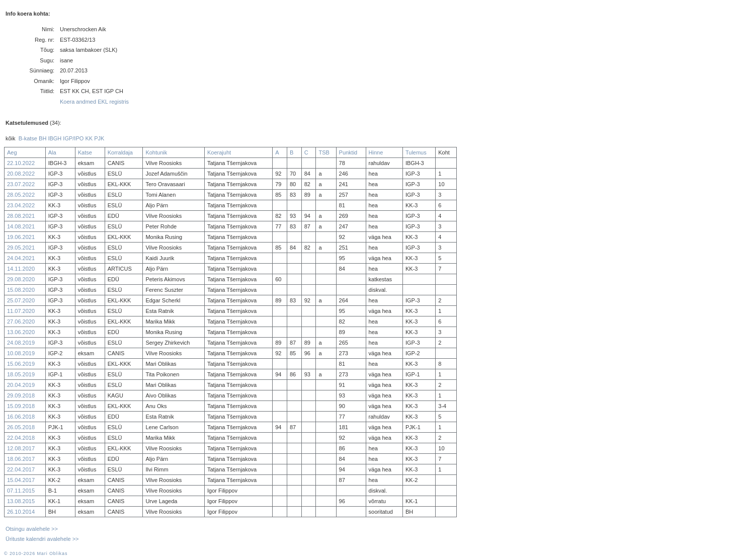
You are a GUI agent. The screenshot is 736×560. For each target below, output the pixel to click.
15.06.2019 (21, 364)
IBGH (55, 138)
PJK (99, 138)
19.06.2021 (21, 237)
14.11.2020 (21, 269)
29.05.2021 (21, 248)
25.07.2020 (21, 300)
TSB (324, 152)
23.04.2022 (21, 205)
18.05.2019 (21, 374)
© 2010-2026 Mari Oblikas (36, 553)
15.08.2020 (21, 290)
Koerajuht (219, 152)
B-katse (28, 138)
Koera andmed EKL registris (94, 102)
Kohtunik (156, 152)
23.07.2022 (21, 184)
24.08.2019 (21, 343)
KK (89, 138)
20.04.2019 (21, 385)
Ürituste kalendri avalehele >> (42, 539)
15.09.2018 (21, 406)
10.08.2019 (21, 353)
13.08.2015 (21, 501)
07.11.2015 (21, 491)
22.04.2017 (21, 469)
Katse (85, 152)
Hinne (376, 152)
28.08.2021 (21, 216)
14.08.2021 (21, 226)
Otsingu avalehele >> (32, 529)
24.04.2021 (21, 258)
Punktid (348, 152)
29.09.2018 (21, 395)
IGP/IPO (73, 138)
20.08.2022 (21, 174)
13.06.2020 (21, 332)
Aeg (12, 152)
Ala (52, 152)
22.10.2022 (21, 163)
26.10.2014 (21, 512)
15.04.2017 (21, 480)
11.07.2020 (21, 311)
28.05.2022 (21, 195)
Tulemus (416, 152)
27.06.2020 (21, 322)
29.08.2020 (21, 279)
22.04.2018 (21, 438)
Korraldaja (120, 152)
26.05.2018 (21, 427)
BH (43, 138)
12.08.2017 (21, 448)
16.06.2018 (21, 417)
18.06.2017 (21, 459)
